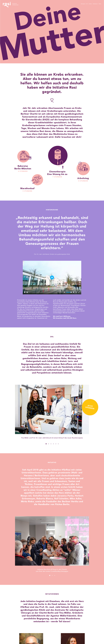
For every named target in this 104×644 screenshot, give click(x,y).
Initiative (81, 4)
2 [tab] (49, 444)
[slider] (43, 292)
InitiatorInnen (90, 4)
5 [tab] (56, 444)
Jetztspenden (86, 344)
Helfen (99, 4)
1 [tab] (47, 444)
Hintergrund (68, 4)
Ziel (75, 4)
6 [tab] (59, 444)
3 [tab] (52, 444)
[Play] (25, 292)
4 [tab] (54, 444)
